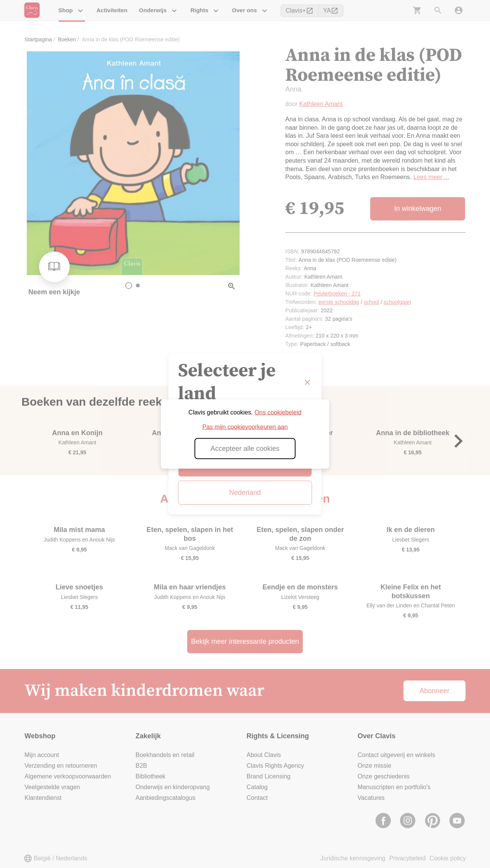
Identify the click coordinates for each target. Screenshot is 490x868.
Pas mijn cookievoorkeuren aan (245, 427)
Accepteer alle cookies (245, 449)
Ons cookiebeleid (278, 412)
